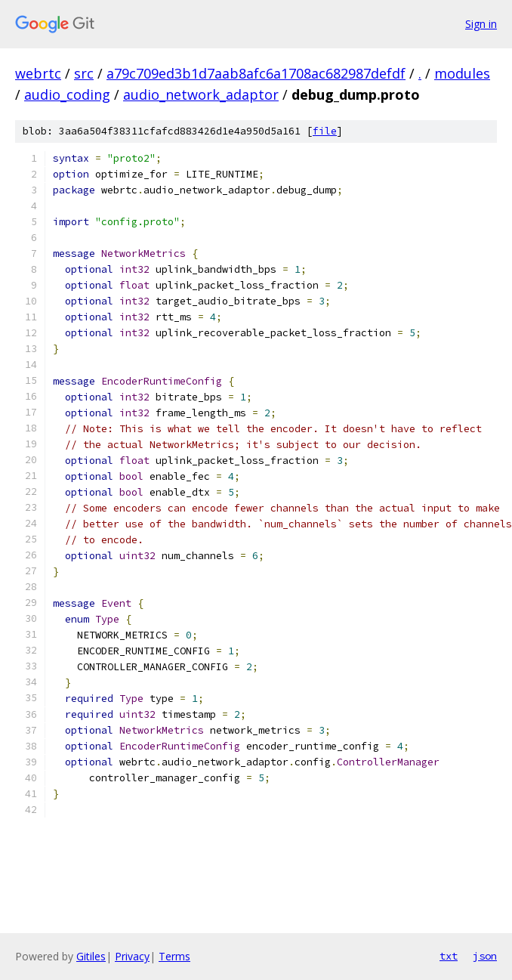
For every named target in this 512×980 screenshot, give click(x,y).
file (325, 131)
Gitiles (91, 956)
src (84, 73)
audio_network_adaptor (201, 94)
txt (449, 956)
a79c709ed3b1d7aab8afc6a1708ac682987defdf (256, 73)
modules (462, 73)
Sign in (481, 24)
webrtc (38, 73)
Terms (174, 956)
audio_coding (67, 94)
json (485, 956)
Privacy (132, 956)
